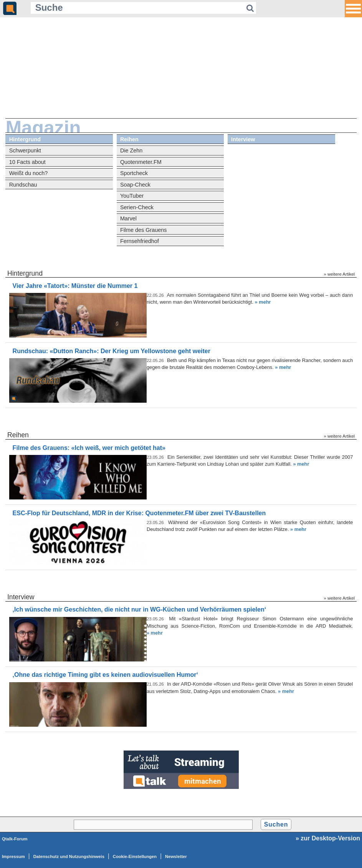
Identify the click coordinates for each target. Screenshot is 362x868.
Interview (243, 139)
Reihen (129, 139)
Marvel (128, 218)
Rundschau (23, 185)
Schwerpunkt (25, 150)
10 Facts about (27, 162)
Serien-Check (137, 207)
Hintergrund (25, 139)
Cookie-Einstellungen (135, 856)
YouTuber (132, 196)
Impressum (13, 856)
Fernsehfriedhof (140, 241)
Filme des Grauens (144, 230)
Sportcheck (134, 173)
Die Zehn (131, 150)
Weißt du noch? (29, 173)
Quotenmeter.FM (141, 162)
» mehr (263, 302)
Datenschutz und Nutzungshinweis (69, 856)
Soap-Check (135, 185)
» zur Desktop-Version (328, 838)
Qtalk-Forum (15, 839)
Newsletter (176, 856)
